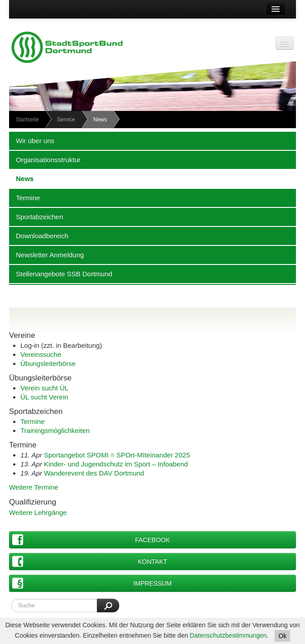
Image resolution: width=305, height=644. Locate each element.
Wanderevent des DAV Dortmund (94, 473)
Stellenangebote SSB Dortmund (61, 274)
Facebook (91, 540)
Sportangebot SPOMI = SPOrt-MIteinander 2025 (117, 455)
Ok (282, 636)
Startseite (27, 120)
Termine (24, 197)
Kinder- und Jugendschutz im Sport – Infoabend (116, 464)
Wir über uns (32, 140)
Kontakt (90, 561)
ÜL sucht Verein (44, 397)
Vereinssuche (41, 354)
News (21, 178)
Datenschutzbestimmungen (228, 635)
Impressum (92, 583)
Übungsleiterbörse (48, 363)
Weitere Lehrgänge (38, 512)
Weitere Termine (34, 487)
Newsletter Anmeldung (46, 255)
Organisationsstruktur (45, 159)
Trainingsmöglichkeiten (55, 430)
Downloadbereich (39, 235)
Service (66, 120)
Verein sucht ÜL (44, 388)
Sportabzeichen (36, 216)
